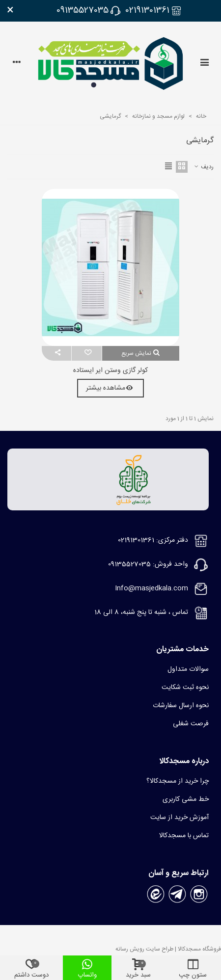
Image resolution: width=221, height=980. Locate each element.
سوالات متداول (188, 669)
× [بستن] (10, 11)
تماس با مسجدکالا (184, 836)
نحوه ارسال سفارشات (181, 706)
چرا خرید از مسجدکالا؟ (178, 781)
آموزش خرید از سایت (180, 818)
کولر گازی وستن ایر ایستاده (110, 371)
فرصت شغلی (191, 724)
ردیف (204, 167)
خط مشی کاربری (186, 799)
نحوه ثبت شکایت (185, 688)
